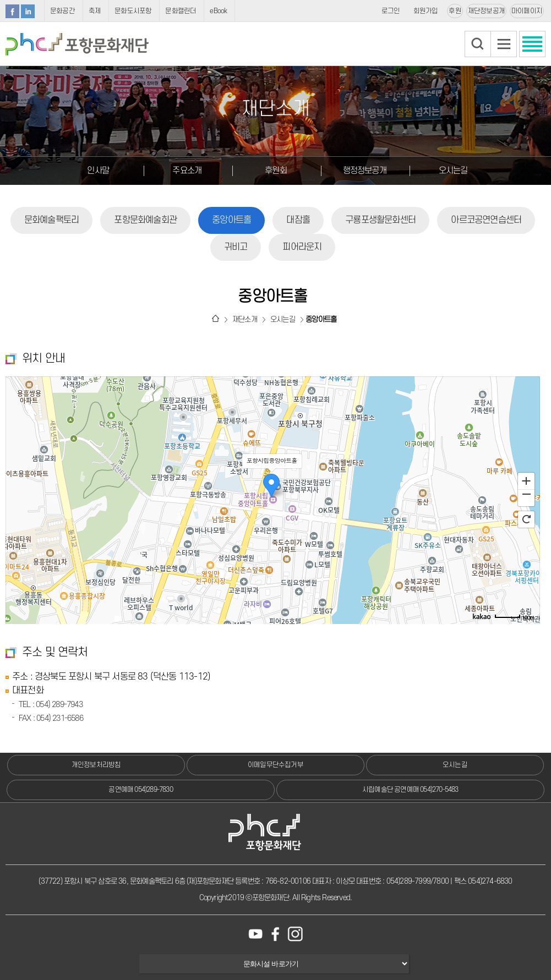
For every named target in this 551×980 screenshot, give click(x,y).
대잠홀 (298, 220)
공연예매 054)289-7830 (140, 790)
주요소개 (187, 171)
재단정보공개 (486, 11)
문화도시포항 (133, 11)
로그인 (391, 11)
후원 (455, 11)
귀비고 (236, 247)
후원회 (276, 171)
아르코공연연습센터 (486, 220)
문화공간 (62, 11)
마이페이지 (527, 11)
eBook (218, 11)
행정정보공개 (365, 171)
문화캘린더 (181, 11)
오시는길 (453, 171)
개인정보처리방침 (96, 765)
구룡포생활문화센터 (380, 220)
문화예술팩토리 (51, 220)
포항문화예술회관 (145, 220)
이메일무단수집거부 (275, 765)
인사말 (98, 171)
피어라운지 (302, 247)
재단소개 (245, 319)
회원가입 (426, 11)
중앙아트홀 (231, 220)
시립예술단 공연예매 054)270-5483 (410, 790)
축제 (95, 11)
